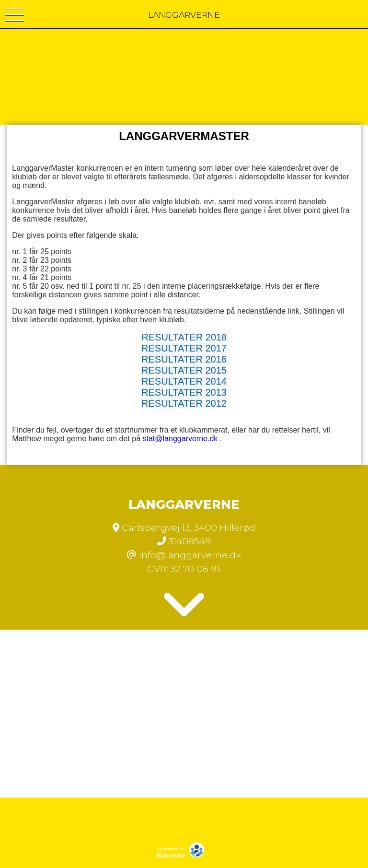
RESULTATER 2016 (184, 359)
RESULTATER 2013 (184, 392)
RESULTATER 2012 (184, 403)
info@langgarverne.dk (190, 555)
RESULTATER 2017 (184, 348)
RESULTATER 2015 (184, 370)
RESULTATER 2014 (184, 381)
